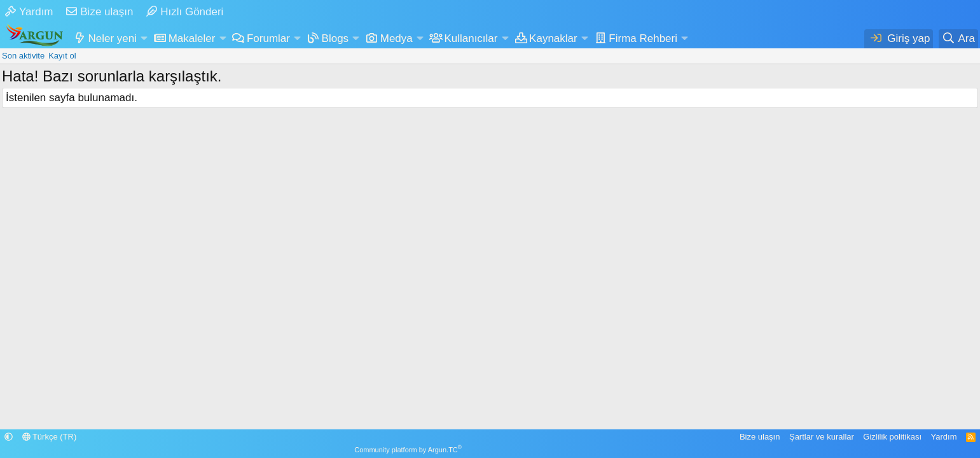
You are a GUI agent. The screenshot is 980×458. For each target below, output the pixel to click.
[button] (144, 39)
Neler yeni (113, 38)
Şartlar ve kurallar (822, 437)
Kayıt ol (62, 56)
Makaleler (192, 38)
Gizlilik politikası (892, 437)
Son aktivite (23, 56)
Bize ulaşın (100, 12)
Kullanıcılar (471, 38)
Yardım (29, 12)
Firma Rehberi (643, 38)
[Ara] (958, 39)
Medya (397, 38)
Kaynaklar (553, 38)
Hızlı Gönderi (185, 12)
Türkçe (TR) (50, 437)
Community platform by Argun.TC (408, 450)
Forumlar (268, 38)
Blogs (335, 38)
